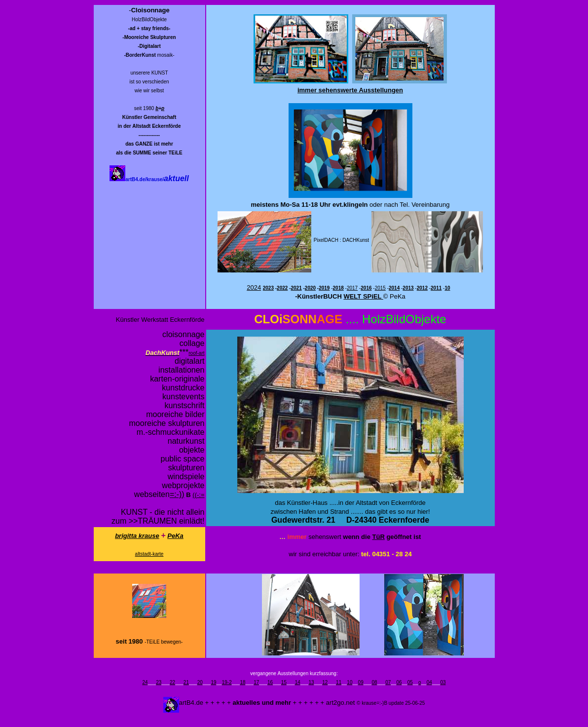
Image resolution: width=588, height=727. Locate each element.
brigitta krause (137, 536)
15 (284, 682)
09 (361, 682)
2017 (352, 288)
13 (311, 682)
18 (242, 682)
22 (172, 682)
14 (298, 682)
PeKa (175, 536)
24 (145, 682)
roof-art (196, 353)
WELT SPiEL (363, 296)
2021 (296, 288)
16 (270, 682)
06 (399, 682)
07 (388, 682)
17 (256, 682)
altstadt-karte (149, 554)
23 (159, 682)
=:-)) (177, 494)
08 (374, 682)
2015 (380, 288)
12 (325, 682)
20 (200, 682)
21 (186, 682)
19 (213, 682)
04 (429, 682)
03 (443, 682)
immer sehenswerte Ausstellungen (350, 90)
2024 (254, 287)
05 (410, 682)
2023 (268, 288)
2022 (282, 288)
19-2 (227, 682)
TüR (379, 537)
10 (349, 682)
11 (339, 682)
